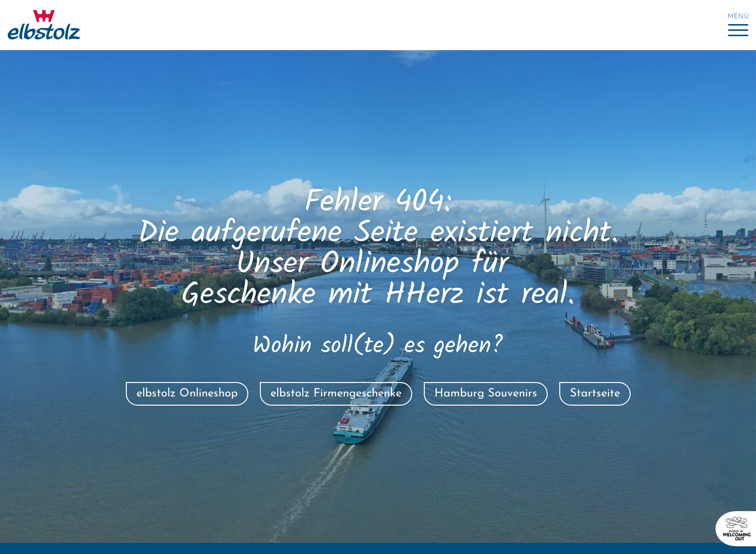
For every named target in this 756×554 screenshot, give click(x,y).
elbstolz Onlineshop (187, 394)
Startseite (595, 394)
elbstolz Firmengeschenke (336, 394)
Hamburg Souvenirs (486, 394)
